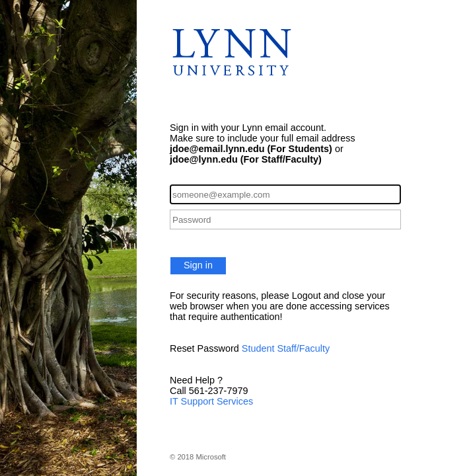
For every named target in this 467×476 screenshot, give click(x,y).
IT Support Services (211, 401)
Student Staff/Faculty (286, 348)
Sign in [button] (198, 265)
